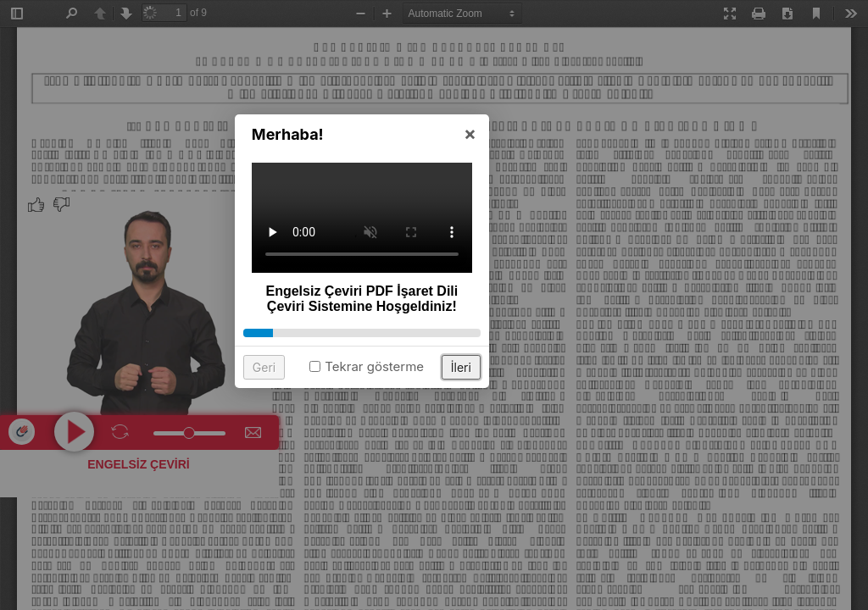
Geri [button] (336, 424)
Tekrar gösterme (446, 423)
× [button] (542, 190)
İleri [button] (533, 424)
